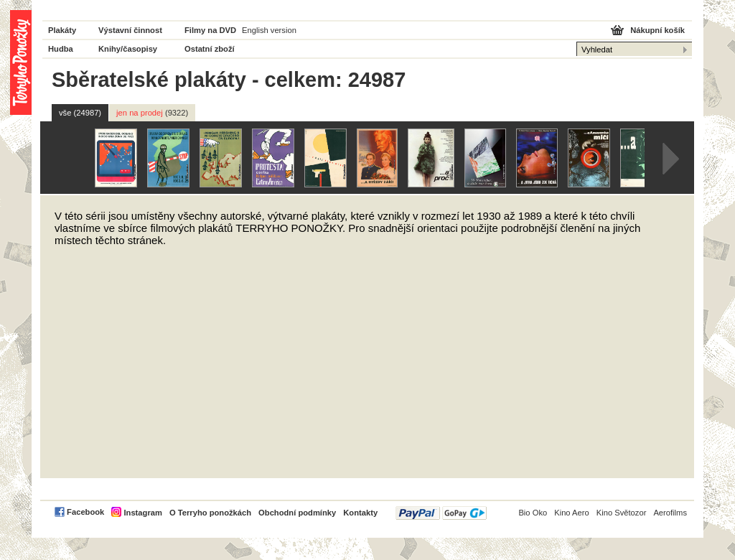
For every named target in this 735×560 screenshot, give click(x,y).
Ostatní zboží (210, 49)
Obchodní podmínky (297, 513)
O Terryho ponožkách (210, 513)
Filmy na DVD (210, 30)
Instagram (142, 513)
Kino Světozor (622, 513)
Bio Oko (533, 513)
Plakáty (62, 30)
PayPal (441, 513)
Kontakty (360, 513)
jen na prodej (152, 113)
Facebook (85, 512)
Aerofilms (670, 513)
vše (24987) (80, 113)
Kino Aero (572, 513)
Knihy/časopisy (128, 49)
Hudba (61, 49)
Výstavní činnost (130, 30)
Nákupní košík (657, 30)
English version (269, 30)
